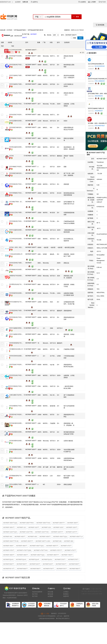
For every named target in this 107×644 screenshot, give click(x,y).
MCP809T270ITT (73, 559)
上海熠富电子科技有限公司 (16, 276)
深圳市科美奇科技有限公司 (16, 356)
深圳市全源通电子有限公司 (16, 484)
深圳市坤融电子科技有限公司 (17, 167)
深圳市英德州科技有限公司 (16, 293)
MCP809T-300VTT (9, 527)
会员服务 (50, 596)
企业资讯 (82, 2)
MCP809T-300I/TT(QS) (10, 523)
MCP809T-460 (57, 541)
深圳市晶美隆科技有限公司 (16, 121)
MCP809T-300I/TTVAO (43, 523)
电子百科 (35, 596)
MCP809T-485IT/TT (53, 555)
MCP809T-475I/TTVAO (41, 550)
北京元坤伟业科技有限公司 (16, 50)
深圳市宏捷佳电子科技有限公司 (17, 65)
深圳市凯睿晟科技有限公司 (16, 432)
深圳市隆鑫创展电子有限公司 (17, 476)
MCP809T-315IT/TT (57, 532)
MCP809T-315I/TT (72, 527)
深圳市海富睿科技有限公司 (16, 423)
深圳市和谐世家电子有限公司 (17, 343)
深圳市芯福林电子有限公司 (16, 75)
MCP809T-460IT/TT (52, 546)
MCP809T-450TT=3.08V (43, 541)
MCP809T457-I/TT (9, 569)
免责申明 (66, 596)
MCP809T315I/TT (35, 564)
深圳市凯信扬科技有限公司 (16, 147)
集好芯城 (11, 156)
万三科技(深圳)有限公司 (15, 254)
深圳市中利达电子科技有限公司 (17, 93)
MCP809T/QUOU (47, 559)
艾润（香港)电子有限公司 (16, 467)
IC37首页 (9, 30)
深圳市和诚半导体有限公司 (16, 56)
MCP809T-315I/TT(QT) (10, 532)
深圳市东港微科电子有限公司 (17, 302)
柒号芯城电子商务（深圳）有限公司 (19, 202)
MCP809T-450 (8, 537)
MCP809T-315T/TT (72, 532)
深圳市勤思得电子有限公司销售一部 (19, 311)
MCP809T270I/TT (60, 559)
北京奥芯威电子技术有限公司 (17, 395)
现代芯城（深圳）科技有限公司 (17, 247)
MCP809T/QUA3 (8, 559)
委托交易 (50, 594)
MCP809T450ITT (74, 564)
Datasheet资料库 (37, 592)
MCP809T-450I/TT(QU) (60, 537)
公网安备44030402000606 (47, 619)
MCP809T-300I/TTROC (27, 523)
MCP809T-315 (21, 527)
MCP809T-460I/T (8, 546)
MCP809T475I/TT (49, 569)
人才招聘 (92, 2)
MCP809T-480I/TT (9, 555)
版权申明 (66, 616)
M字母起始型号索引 (20, 30)
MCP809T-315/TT (34, 527)
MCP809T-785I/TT (67, 555)
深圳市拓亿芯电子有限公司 (16, 213)
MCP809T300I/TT (9, 564)
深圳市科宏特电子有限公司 (16, 263)
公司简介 (66, 592)
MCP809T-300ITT (73, 523)
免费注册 (25, 2)
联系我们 (66, 594)
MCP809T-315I (46, 527)
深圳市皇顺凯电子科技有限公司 (17, 406)
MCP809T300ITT (22, 564)
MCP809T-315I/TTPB (26, 532)
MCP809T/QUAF (34, 559)
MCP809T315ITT (48, 564)
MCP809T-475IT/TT (56, 550)
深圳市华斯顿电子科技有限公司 (17, 193)
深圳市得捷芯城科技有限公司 (17, 127)
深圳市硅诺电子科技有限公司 (17, 115)
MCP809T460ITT (36, 569)
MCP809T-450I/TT (45, 537)
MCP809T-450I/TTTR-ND (11, 541)
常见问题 (50, 592)
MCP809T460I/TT (22, 569)
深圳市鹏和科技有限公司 (15, 349)
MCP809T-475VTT (70, 550)
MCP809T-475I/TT (9, 550)
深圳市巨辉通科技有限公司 (16, 449)
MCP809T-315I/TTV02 (42, 532)
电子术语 (35, 594)
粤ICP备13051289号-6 (63, 619)
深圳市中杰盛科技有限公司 (16, 230)
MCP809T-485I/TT (23, 555)
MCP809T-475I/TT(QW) (24, 550)
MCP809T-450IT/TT (27, 541)
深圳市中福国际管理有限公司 (17, 328)
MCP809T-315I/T (59, 527)
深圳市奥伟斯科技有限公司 (16, 441)
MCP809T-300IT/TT (59, 523)
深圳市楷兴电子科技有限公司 (17, 415)
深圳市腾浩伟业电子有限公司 (17, 284)
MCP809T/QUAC (21, 559)
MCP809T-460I (69, 541)
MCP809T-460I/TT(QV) (37, 546)
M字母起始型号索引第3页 (36, 30)
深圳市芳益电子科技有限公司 (17, 365)
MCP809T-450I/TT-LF (76, 537)
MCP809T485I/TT (75, 569)
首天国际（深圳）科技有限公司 (97, 123)
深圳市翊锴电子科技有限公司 (17, 138)
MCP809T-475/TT (66, 546)
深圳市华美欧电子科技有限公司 (17, 386)
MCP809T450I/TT (61, 564)
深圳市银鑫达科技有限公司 (16, 270)
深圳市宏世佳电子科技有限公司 (17, 104)
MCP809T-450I (32, 537)
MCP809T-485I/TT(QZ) (38, 555)
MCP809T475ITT (62, 569)
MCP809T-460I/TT (22, 546)
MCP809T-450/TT (20, 537)
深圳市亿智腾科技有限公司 (16, 458)
